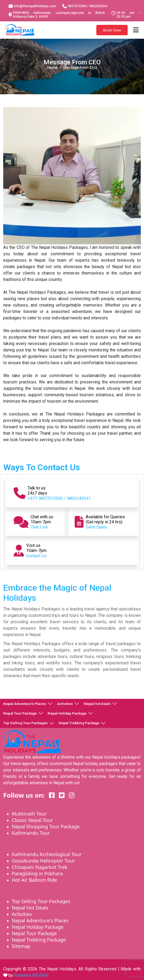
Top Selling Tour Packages (25, 723)
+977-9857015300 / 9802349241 (59, 498)
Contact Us (36, 556)
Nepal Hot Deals (97, 704)
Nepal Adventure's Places (25, 704)
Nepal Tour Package (20, 713)
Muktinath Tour (29, 814)
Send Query (96, 527)
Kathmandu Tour (31, 833)
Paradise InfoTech (31, 975)
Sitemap (21, 946)
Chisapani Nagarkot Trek (40, 867)
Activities (65, 704)
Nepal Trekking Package (79, 723)
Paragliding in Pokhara (37, 873)
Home (52, 67)
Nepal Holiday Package (67, 713)
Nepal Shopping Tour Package (46, 826)
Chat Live (39, 527)
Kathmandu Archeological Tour (47, 854)
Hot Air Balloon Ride (34, 880)
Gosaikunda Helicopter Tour (43, 861)
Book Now (112, 30)
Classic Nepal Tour (32, 820)
